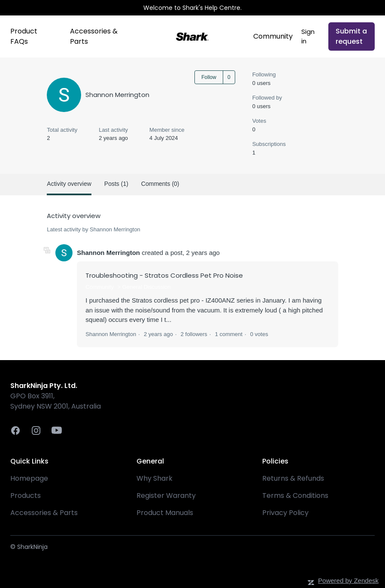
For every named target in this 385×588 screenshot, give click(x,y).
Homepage (29, 478)
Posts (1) (116, 184)
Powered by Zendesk (348, 580)
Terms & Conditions (295, 496)
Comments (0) (160, 184)
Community (273, 36)
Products (26, 496)
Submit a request (351, 36)
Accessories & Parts (94, 36)
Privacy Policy (285, 513)
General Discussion (147, 287)
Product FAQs (24, 36)
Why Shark (155, 478)
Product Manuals (165, 513)
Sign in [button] (308, 36)
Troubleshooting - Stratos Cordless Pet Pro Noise (164, 275)
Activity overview (69, 184)
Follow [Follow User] (209, 77)
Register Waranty (166, 496)
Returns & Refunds (293, 478)
